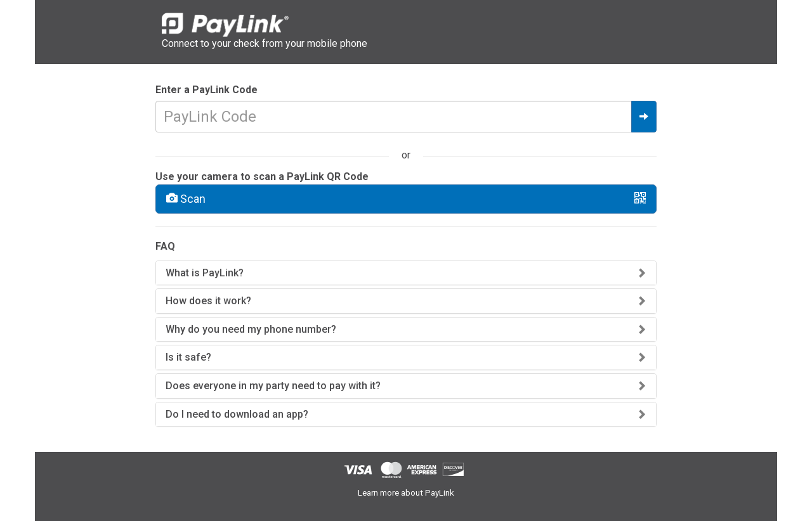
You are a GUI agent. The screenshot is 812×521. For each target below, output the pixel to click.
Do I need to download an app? (237, 414)
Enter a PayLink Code (206, 90)
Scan (406, 199)
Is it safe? (188, 357)
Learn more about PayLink (406, 493)
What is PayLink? (205, 273)
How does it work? (208, 301)
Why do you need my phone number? (251, 329)
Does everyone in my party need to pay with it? (273, 386)
